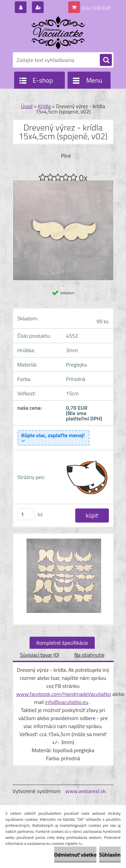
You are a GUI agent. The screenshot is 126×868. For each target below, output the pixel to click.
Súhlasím (110, 855)
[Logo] (59, 33)
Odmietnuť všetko (75, 855)
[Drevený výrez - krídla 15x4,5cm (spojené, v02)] (63, 579)
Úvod (27, 106)
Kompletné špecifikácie (62, 643)
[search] (106, 60)
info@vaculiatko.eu (67, 702)
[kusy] (26, 514)
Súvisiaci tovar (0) (39, 655)
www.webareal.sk (85, 791)
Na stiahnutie (89, 655)
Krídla (44, 106)
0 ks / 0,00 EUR (96, 8)
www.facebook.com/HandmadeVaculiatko (64, 694)
